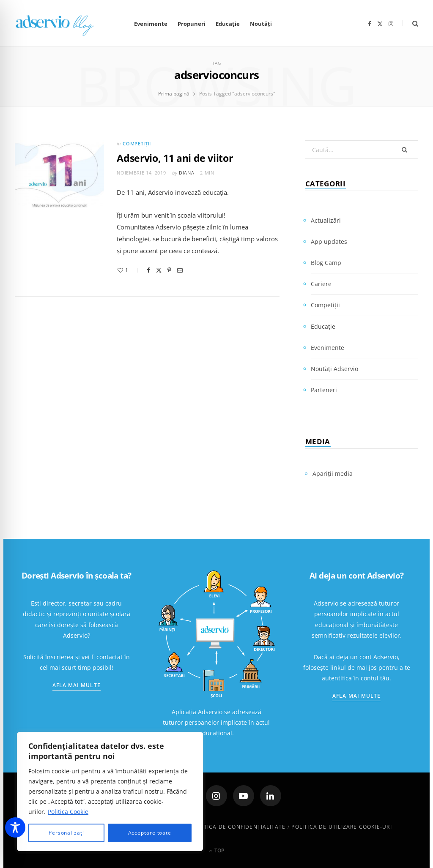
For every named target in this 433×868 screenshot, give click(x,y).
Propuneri (192, 24)
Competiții (137, 143)
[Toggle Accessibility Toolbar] (15, 827)
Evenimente (151, 24)
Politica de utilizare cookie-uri (341, 827)
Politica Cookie (68, 812)
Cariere (321, 284)
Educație (228, 24)
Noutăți (261, 24)
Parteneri (324, 390)
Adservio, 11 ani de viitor (175, 158)
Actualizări (326, 220)
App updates (329, 242)
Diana (186, 173)
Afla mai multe (77, 685)
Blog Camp (326, 263)
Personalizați (66, 833)
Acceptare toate (150, 833)
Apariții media (333, 474)
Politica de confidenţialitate (238, 827)
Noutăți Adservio (334, 369)
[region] (110, 792)
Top (216, 850)
